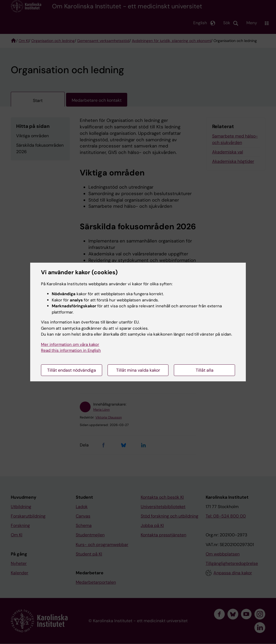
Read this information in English (71, 350)
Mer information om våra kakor (70, 344)
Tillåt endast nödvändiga (72, 370)
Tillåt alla (205, 370)
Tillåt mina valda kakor (138, 370)
